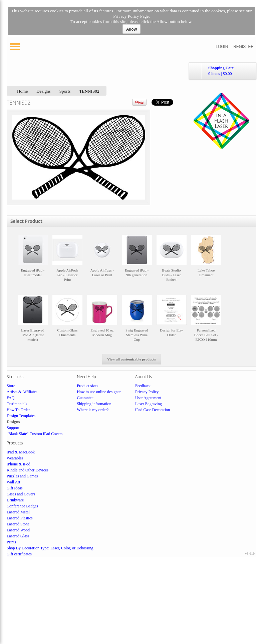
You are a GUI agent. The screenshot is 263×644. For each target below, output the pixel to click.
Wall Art (14, 482)
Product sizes (87, 386)
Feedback (143, 386)
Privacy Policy (147, 392)
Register (243, 47)
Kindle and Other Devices (28, 470)
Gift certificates (19, 554)
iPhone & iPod (19, 464)
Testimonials (17, 404)
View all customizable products (131, 359)
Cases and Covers (21, 494)
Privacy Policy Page (131, 16)
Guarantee (85, 398)
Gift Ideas (15, 488)
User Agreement (148, 398)
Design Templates (21, 416)
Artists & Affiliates (22, 392)
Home (22, 91)
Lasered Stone (18, 524)
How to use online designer (99, 392)
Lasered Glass (18, 536)
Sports (65, 91)
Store (11, 386)
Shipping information (94, 404)
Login (222, 47)
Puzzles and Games (22, 476)
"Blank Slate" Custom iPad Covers (35, 434)
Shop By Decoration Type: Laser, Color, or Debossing (50, 548)
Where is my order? (93, 410)
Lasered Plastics (20, 518)
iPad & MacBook (21, 452)
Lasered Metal (18, 512)
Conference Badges (22, 506)
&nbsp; (33, 261)
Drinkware (15, 500)
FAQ (11, 398)
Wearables (15, 458)
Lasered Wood (18, 530)
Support (13, 428)
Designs (44, 91)
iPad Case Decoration (153, 410)
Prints (11, 542)
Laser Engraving (149, 404)
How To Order (18, 410)
